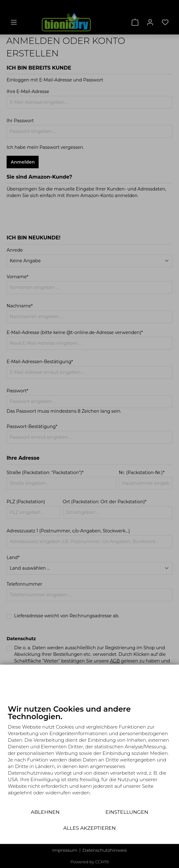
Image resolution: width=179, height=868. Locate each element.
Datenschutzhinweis (104, 850)
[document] (89, 755)
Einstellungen (127, 812)
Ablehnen (45, 812)
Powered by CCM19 (89, 862)
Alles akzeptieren (89, 828)
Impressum (65, 850)
